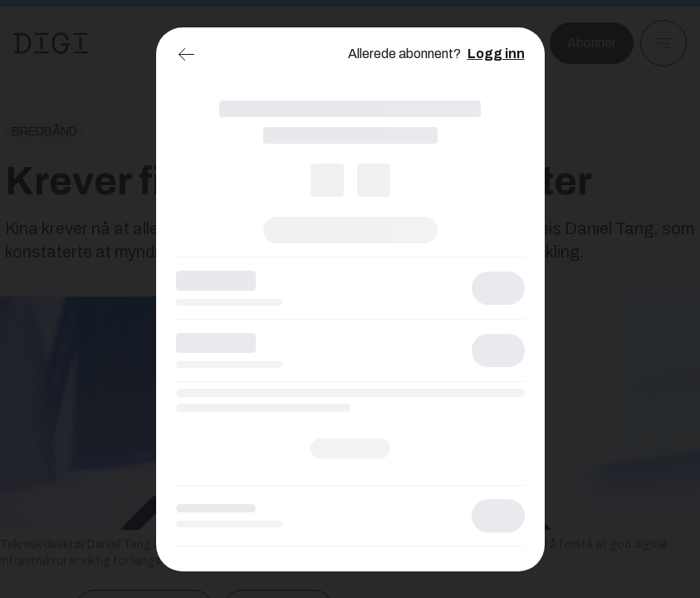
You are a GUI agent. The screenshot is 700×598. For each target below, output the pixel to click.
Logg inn (496, 54)
